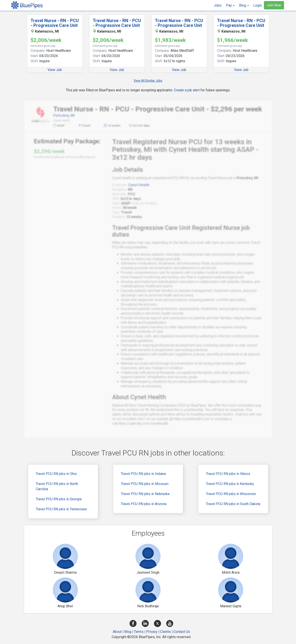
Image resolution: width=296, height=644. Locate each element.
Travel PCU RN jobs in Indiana (143, 474)
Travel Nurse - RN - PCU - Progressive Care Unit (55, 23)
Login (258, 5)
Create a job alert (187, 90)
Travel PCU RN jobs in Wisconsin (231, 494)
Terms (139, 632)
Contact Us (182, 632)
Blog (128, 632)
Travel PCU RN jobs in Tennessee (61, 509)
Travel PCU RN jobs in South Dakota (233, 504)
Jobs (218, 5)
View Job (55, 70)
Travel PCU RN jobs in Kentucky (230, 484)
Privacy (152, 632)
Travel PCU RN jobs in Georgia (59, 499)
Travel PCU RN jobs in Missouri (145, 484)
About (117, 632)
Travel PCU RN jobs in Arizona (144, 504)
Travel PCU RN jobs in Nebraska (145, 494)
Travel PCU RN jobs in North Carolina (57, 486)
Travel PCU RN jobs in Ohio (56, 474)
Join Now (274, 5)
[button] (230, 5)
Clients (165, 632)
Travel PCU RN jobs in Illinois (228, 474)
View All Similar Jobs (148, 81)
